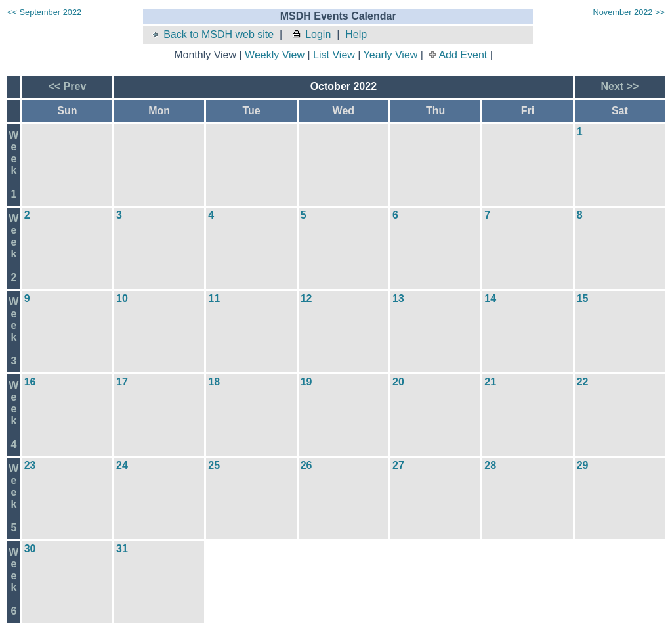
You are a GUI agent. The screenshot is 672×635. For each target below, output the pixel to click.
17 (122, 382)
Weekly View (275, 55)
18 (214, 382)
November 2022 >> (629, 12)
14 (490, 298)
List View (334, 55)
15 (583, 298)
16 (30, 382)
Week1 (13, 164)
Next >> (619, 86)
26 (306, 465)
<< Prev (67, 86)
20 (398, 382)
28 (490, 465)
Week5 (13, 498)
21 (490, 382)
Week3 (13, 331)
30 (30, 549)
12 (306, 298)
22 (583, 382)
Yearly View (391, 55)
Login (311, 34)
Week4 (13, 415)
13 (398, 298)
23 (30, 465)
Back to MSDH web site (212, 34)
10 (122, 298)
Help (356, 34)
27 (398, 465)
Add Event (463, 55)
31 (122, 549)
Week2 (13, 248)
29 (583, 465)
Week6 (13, 581)
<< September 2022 (44, 12)
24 (122, 465)
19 (306, 382)
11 (214, 298)
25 (214, 465)
